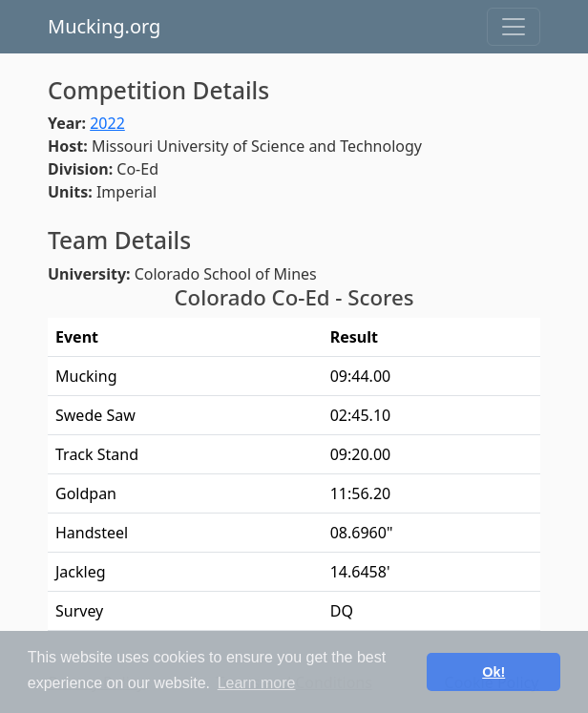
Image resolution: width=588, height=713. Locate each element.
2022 (107, 123)
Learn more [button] (257, 683)
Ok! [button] (493, 672)
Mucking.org (104, 26)
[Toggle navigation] (514, 27)
